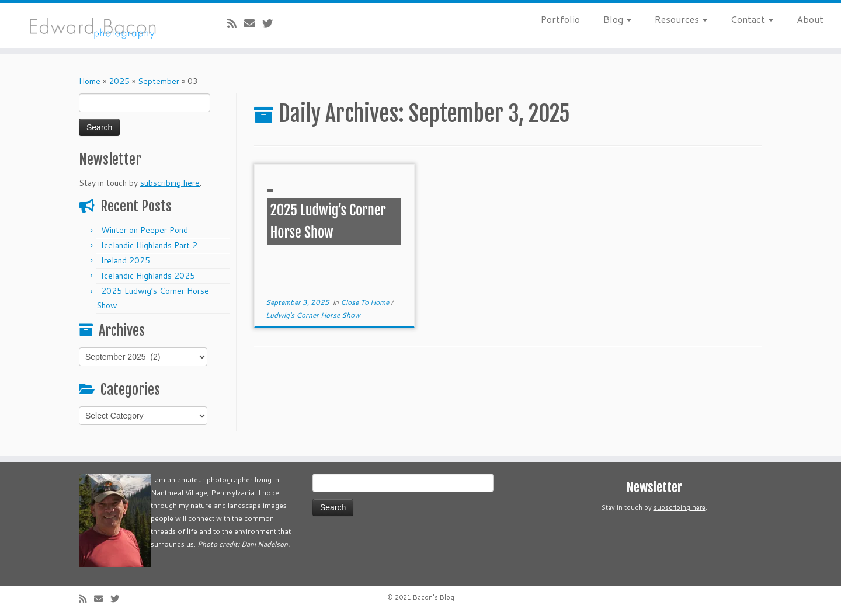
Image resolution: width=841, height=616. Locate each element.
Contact (752, 19)
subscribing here (170, 183)
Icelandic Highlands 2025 (148, 276)
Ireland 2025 (126, 260)
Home (90, 81)
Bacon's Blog (434, 597)
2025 (119, 81)
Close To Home (366, 302)
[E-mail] (253, 23)
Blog (617, 19)
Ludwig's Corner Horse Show (313, 315)
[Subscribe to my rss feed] (236, 23)
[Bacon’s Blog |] (97, 25)
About (810, 19)
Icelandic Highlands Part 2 (149, 245)
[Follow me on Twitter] (271, 23)
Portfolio (560, 19)
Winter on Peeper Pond (145, 230)
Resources (681, 19)
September (159, 81)
